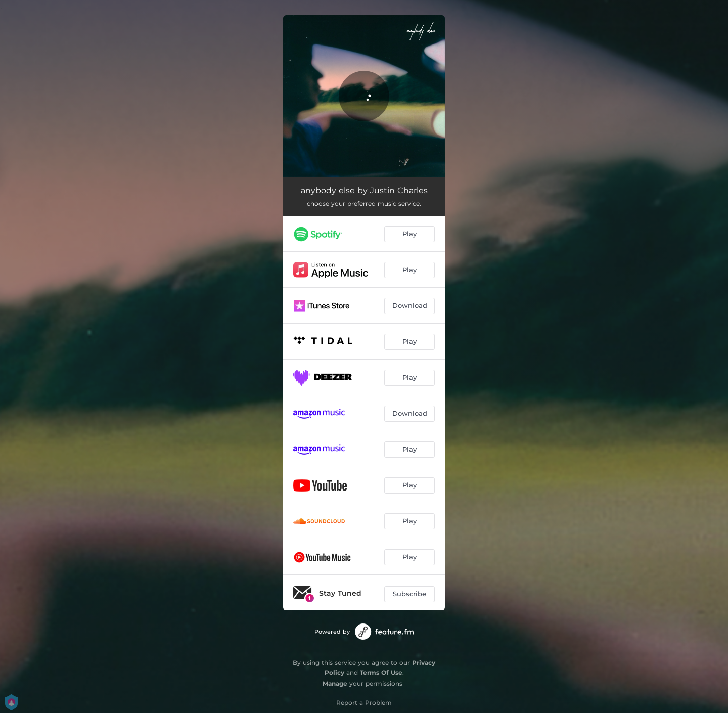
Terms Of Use (381, 672)
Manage (335, 683)
